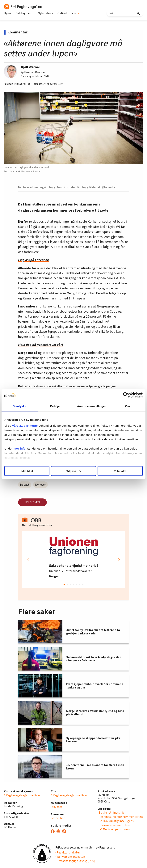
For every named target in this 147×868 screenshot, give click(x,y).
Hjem (7, 13)
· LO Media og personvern (114, 829)
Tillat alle (120, 471)
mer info (20, 449)
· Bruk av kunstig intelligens (116, 821)
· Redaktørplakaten (68, 853)
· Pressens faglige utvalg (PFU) (75, 861)
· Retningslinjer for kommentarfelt (120, 817)
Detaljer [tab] (56, 406)
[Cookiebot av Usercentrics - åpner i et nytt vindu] (126, 395)
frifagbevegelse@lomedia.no (23, 795)
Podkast (62, 13)
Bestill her (58, 818)
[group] (73, 560)
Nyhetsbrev (45, 13)
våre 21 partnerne (25, 426)
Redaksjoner (24, 13)
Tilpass (74, 471)
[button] (119, 560)
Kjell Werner (31, 67)
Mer (75, 13)
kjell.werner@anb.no (33, 72)
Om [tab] (127, 406)
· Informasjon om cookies (114, 825)
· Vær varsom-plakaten (70, 857)
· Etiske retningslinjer (112, 813)
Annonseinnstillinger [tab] (92, 406)
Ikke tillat (27, 471)
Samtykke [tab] (20, 406)
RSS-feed (57, 807)
